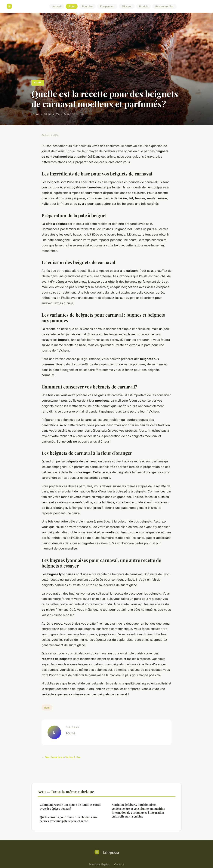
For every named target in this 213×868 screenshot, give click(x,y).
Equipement (107, 6)
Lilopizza (106, 852)
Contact (119, 864)
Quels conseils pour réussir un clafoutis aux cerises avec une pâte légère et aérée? (69, 819)
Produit (144, 6)
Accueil (57, 6)
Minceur (127, 6)
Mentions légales (99, 864)
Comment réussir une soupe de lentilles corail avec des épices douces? (70, 807)
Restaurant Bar (164, 6)
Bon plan (87, 6)
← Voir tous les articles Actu (61, 757)
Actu (72, 6)
